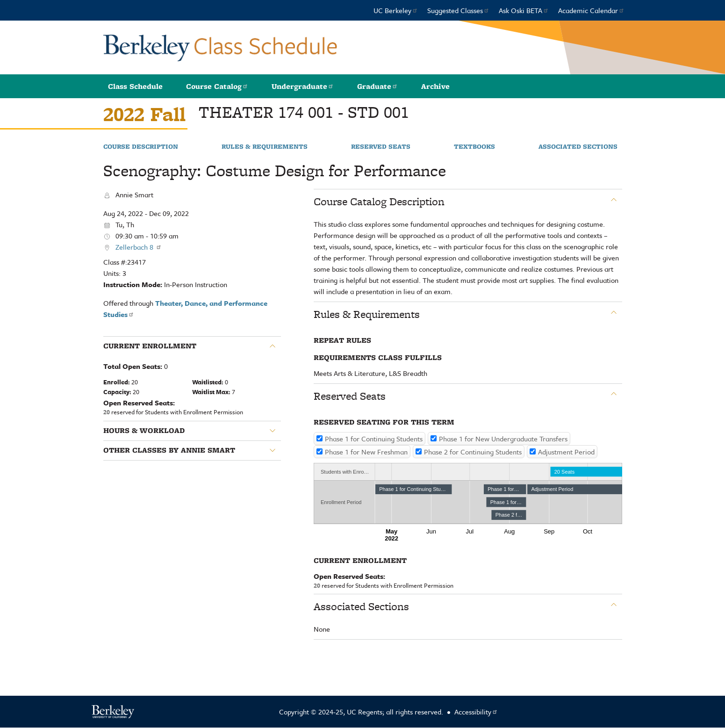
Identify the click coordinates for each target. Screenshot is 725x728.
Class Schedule (135, 86)
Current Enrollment (150, 346)
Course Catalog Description (379, 202)
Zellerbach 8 (139, 247)
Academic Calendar (591, 10)
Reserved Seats (381, 147)
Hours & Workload (144, 431)
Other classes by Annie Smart (169, 450)
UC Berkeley (396, 10)
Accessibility (476, 712)
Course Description (141, 147)
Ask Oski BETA (524, 10)
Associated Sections (578, 147)
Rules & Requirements (265, 147)
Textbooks (474, 147)
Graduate (377, 86)
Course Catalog (217, 86)
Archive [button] (435, 86)
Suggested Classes (458, 10)
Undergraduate (303, 86)
